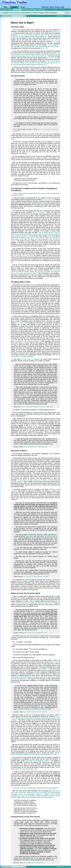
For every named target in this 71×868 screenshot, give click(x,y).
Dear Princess (41, 9)
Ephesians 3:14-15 (53, 40)
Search (57, 7)
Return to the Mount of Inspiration (43, 407)
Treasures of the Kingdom (30, 9)
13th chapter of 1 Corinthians (23, 255)
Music (23, 7)
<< (66, 16)
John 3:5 (20, 35)
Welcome (45, 7)
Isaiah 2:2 (53, 662)
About (52, 7)
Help (63, 7)
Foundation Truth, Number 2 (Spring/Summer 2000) (19, 13)
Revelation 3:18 (23, 395)
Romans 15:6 (52, 58)
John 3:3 (55, 42)
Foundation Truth (17, 9)
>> (69, 16)
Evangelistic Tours (41, 633)
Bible (6, 7)
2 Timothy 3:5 (21, 323)
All (2, 9)
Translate (68, 7)
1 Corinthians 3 (40, 212)
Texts (14, 7)
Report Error (60, 16)
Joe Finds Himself (42, 577)
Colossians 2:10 (35, 425)
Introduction (39, 863)
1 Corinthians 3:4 (48, 200)
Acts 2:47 (44, 48)
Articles (6, 9)
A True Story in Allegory (30, 359)
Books (10, 9)
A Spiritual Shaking (41, 447)
